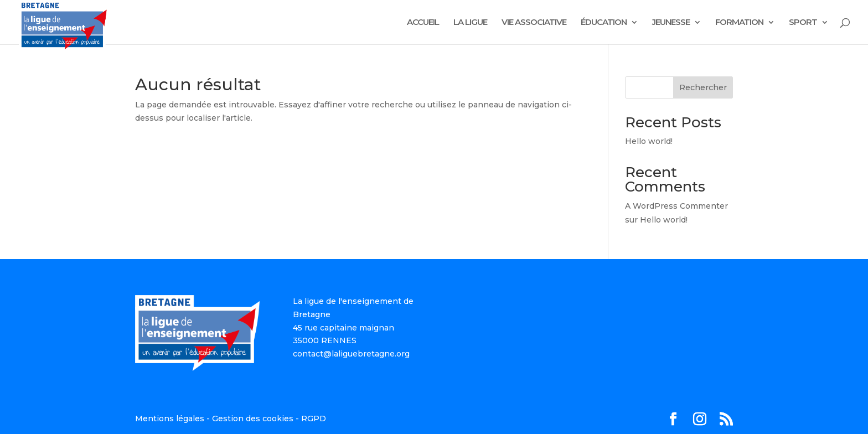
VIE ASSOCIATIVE (534, 23)
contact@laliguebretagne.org (351, 354)
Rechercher (703, 87)
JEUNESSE (671, 23)
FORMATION (739, 23)
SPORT (803, 23)
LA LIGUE (470, 23)
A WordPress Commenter (676, 206)
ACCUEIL (423, 23)
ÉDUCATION (604, 23)
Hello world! (649, 141)
